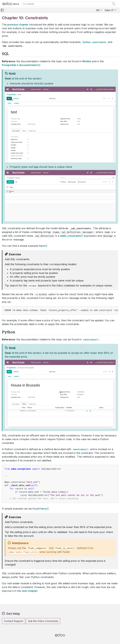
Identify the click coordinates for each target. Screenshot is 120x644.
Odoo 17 (109, 10)
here (42, 246)
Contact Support (14, 621)
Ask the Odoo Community (43, 621)
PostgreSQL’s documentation (20, 65)
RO (98, 10)
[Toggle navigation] (2, 10)
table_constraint (70, 236)
